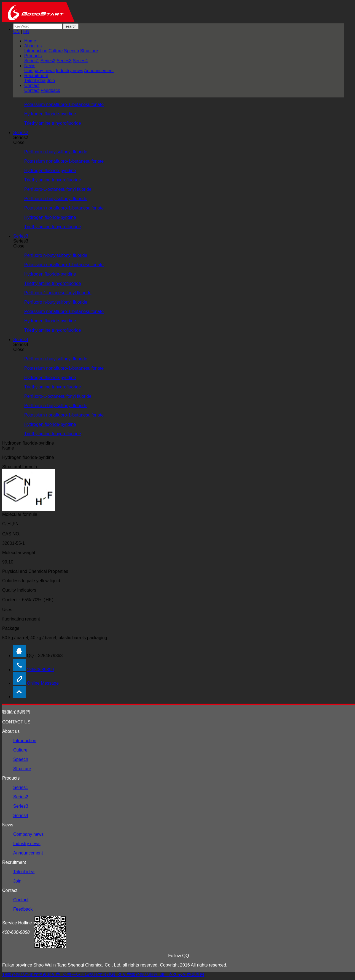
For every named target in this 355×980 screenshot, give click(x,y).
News (30, 66)
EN (26, 32)
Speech (71, 51)
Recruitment (36, 76)
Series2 (48, 61)
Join (51, 81)
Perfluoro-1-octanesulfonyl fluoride (58, 189)
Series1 (32, 61)
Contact (32, 85)
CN (16, 32)
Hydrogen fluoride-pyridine (50, 114)
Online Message (43, 683)
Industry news (70, 71)
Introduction (36, 51)
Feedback (50, 90)
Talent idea (35, 81)
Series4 (80, 61)
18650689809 (40, 670)
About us (33, 46)
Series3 (64, 61)
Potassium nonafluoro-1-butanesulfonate (64, 104)
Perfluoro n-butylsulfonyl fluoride (56, 152)
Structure (89, 51)
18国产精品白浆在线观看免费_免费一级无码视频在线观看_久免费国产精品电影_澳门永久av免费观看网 (103, 975)
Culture (56, 51)
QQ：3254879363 (45, 656)
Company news (39, 71)
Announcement (99, 71)
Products (33, 56)
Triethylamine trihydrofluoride (53, 123)
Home (30, 41)
